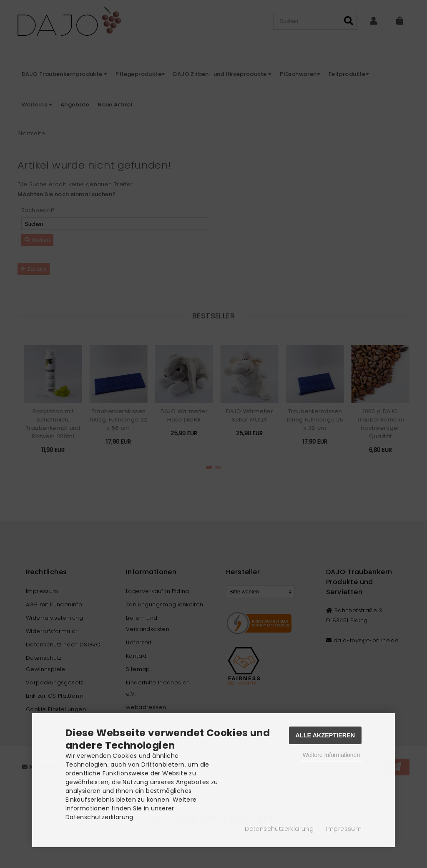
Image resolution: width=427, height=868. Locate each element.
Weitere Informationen (331, 755)
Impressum (344, 829)
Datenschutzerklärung (279, 829)
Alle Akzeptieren (325, 735)
